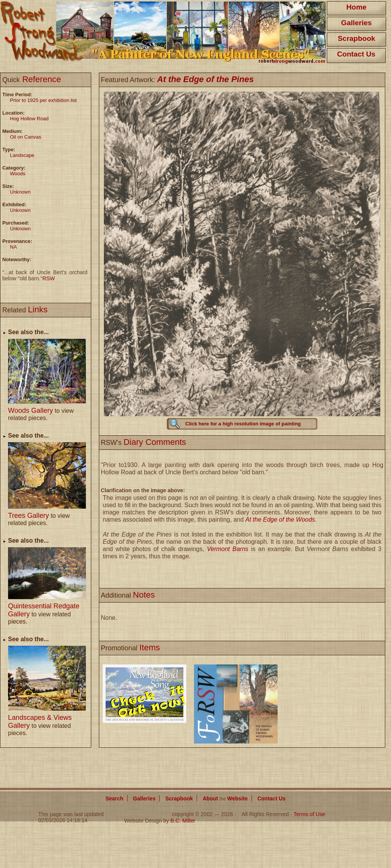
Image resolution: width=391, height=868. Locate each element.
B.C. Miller (183, 821)
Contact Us (356, 54)
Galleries (356, 23)
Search (114, 798)
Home (356, 7)
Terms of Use (309, 814)
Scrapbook (356, 38)
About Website (225, 798)
